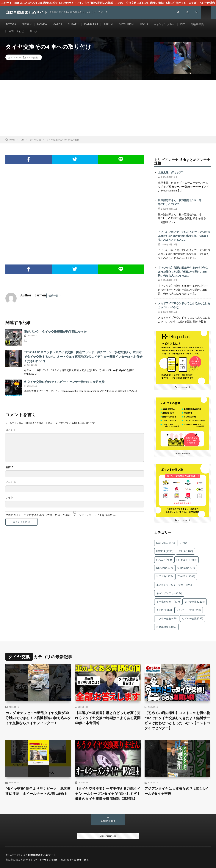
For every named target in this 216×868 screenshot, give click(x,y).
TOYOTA (11, 24)
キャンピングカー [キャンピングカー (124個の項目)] (169, 593)
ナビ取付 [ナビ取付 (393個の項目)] (164, 610)
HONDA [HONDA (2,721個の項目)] (165, 551)
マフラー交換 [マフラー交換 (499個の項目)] (167, 618)
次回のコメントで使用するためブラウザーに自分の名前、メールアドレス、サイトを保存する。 (62, 515)
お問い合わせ (16, 31)
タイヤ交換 (32, 57)
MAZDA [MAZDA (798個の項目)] (164, 560)
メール (11, 482)
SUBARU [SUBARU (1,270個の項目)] (186, 568)
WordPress (81, 860)
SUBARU (73, 24)
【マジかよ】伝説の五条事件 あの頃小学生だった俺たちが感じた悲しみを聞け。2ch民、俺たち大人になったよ (183, 271)
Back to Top (108, 821)
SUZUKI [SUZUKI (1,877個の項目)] (165, 576)
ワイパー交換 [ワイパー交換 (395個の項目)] (193, 618)
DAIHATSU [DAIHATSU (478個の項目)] (166, 543)
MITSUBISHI (127, 24)
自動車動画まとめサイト (42, 855)
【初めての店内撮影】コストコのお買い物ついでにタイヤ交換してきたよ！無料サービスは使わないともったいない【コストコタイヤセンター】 (177, 720)
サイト (9, 497)
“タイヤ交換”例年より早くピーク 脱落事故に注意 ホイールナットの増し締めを (38, 791)
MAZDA (58, 24)
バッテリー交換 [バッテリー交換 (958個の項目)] (189, 610)
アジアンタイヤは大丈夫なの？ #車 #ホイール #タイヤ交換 (177, 791)
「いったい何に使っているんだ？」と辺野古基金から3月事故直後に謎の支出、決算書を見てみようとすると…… (184, 236)
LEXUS (144, 24)
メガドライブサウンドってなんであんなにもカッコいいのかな (184, 305)
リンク (34, 31)
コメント (11, 430)
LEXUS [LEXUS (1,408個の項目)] (185, 551)
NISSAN (27, 24)
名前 (10, 467)
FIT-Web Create (48, 860)
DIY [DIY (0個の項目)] (183, 543)
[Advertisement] (108, 108)
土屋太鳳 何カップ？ (171, 172)
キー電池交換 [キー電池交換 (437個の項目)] (168, 602)
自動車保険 (197, 24)
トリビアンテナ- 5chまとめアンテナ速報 (182, 161)
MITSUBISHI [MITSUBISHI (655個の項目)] (187, 560)
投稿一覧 (53, 295)
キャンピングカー (164, 24)
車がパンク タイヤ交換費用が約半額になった (55, 331)
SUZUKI (108, 24)
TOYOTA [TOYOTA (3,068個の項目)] (186, 576)
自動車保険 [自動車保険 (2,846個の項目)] (166, 627)
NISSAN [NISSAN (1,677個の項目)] (165, 568)
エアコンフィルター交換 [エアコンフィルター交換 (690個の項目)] (174, 585)
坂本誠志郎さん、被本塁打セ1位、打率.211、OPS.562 (180, 202)
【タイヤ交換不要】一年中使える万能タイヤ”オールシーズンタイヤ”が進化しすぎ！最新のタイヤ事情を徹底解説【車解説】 (108, 793)
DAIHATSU (91, 24)
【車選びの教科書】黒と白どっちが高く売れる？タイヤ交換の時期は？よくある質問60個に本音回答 (108, 718)
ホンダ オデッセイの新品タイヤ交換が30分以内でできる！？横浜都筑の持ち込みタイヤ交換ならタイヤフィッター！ (38, 718)
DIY (183, 24)
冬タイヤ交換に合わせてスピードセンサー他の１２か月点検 (64, 382)
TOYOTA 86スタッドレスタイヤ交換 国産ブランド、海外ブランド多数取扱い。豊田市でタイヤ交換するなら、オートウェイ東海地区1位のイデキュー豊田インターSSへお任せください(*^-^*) (83, 356)
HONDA (42, 24)
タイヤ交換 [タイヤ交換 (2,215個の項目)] (195, 602)
